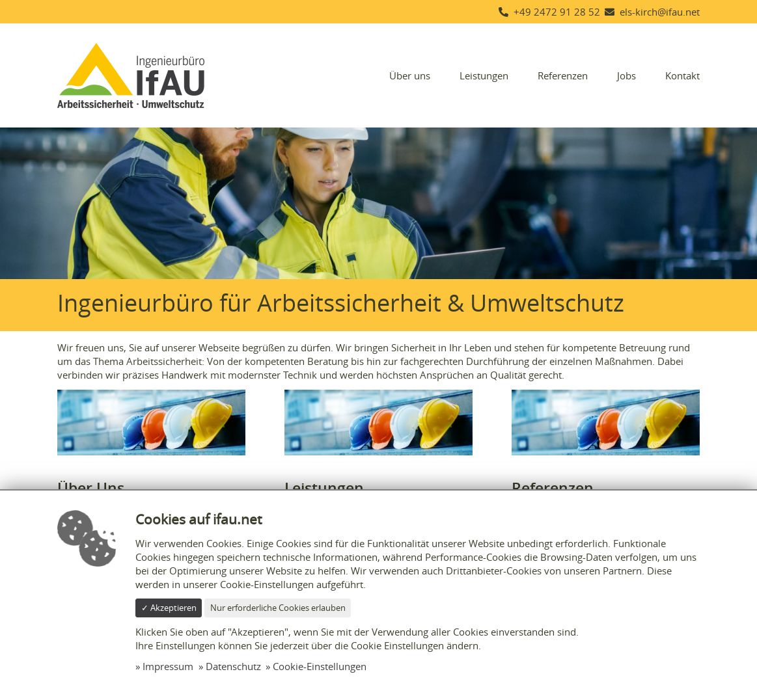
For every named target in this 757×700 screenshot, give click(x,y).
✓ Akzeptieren (169, 608)
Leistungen (484, 75)
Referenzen (563, 75)
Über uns (410, 75)
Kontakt (682, 75)
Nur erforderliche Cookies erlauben (278, 608)
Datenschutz (233, 666)
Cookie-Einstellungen (320, 666)
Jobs (626, 75)
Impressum (168, 666)
